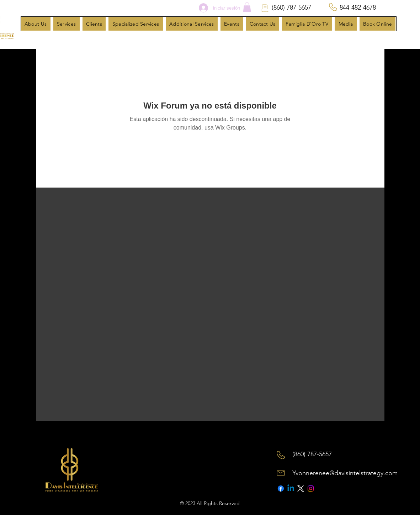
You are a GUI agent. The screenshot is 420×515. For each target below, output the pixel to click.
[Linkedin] (291, 488)
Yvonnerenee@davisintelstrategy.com (345, 473)
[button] (247, 7)
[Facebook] (281, 488)
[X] (301, 488)
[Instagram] (311, 488)
